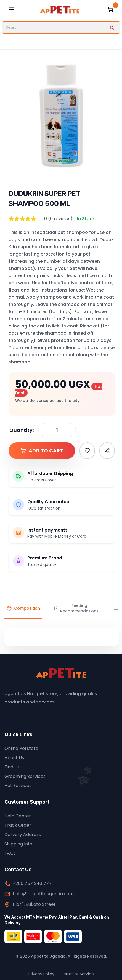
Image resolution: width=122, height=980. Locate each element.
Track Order (18, 825)
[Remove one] (44, 430)
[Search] (112, 27)
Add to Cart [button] (42, 451)
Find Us (12, 767)
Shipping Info (18, 844)
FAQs (10, 853)
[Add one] (70, 430)
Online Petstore (21, 748)
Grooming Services (25, 776)
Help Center (18, 816)
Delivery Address (23, 835)
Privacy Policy (41, 974)
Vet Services (18, 786)
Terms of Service (77, 974)
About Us (14, 758)
